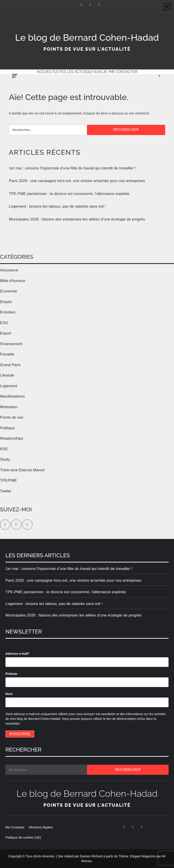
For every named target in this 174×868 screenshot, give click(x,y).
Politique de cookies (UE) (23, 837)
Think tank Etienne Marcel (22, 470)
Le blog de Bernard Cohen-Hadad (87, 37)
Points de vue (12, 417)
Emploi (6, 302)
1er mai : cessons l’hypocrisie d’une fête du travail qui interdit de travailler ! (72, 168)
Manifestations (12, 396)
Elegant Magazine (143, 856)
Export (6, 333)
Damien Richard (91, 856)
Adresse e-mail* (17, 654)
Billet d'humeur (13, 281)
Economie (9, 291)
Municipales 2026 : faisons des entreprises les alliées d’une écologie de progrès (77, 219)
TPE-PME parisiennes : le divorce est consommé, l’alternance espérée (69, 194)
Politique (7, 428)
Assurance (9, 270)
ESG (4, 323)
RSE (4, 449)
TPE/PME (8, 480)
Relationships (12, 438)
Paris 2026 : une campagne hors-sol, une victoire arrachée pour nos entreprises (77, 181)
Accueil (44, 72)
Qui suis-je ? (98, 72)
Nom (9, 694)
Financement (11, 344)
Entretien (8, 312)
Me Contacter (123, 72)
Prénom (11, 674)
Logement (9, 386)
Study (5, 459)
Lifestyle (7, 375)
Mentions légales (41, 827)
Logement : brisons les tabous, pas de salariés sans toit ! (57, 206)
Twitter (6, 491)
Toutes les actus (69, 72)
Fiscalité (7, 354)
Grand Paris (10, 365)
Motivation (9, 407)
